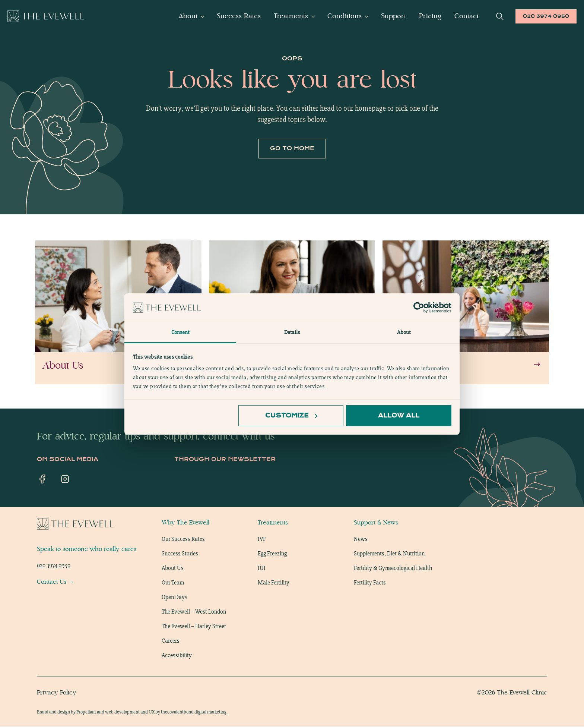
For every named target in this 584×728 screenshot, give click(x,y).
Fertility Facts (370, 584)
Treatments (291, 16)
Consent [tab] (180, 332)
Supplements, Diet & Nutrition (389, 555)
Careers (171, 642)
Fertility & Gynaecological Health (393, 569)
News (361, 540)
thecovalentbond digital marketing (194, 713)
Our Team (173, 584)
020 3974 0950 (546, 16)
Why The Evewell (185, 524)
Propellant (86, 713)
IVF (262, 540)
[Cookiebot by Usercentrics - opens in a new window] (419, 308)
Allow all (399, 415)
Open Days (174, 598)
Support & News (376, 524)
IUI (262, 569)
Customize (291, 415)
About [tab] (404, 332)
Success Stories (180, 555)
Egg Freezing (272, 555)
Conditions (345, 16)
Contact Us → (55, 583)
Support (393, 16)
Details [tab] (292, 332)
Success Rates (239, 16)
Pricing (430, 16)
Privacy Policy (57, 694)
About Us (173, 569)
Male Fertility (274, 584)
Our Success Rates (183, 540)
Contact (466, 16)
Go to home (292, 149)
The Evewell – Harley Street (194, 628)
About (188, 16)
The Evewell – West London (194, 613)
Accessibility (177, 657)
